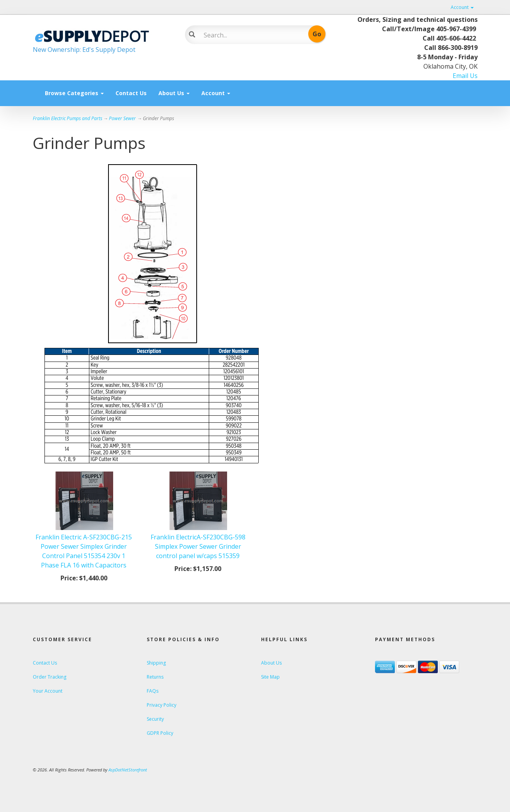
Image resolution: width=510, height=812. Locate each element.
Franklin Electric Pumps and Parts (68, 118)
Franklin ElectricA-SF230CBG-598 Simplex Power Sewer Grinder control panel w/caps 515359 (198, 546)
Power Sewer (122, 118)
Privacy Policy (162, 705)
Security (155, 719)
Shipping (156, 663)
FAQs (153, 691)
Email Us (465, 76)
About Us (174, 93)
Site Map (270, 677)
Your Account (48, 691)
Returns (155, 677)
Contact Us (131, 93)
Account (462, 7)
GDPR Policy (160, 733)
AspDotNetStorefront (128, 770)
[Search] (250, 35)
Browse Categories (74, 93)
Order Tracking (50, 677)
